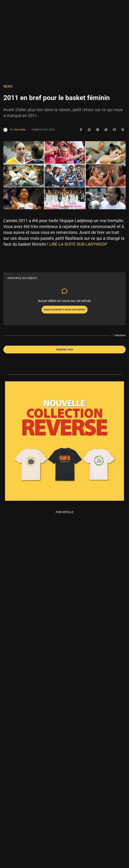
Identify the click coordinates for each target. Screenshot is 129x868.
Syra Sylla (20, 130)
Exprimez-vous (65, 349)
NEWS (8, 86)
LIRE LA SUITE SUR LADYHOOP (78, 244)
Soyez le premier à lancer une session (64, 310)
